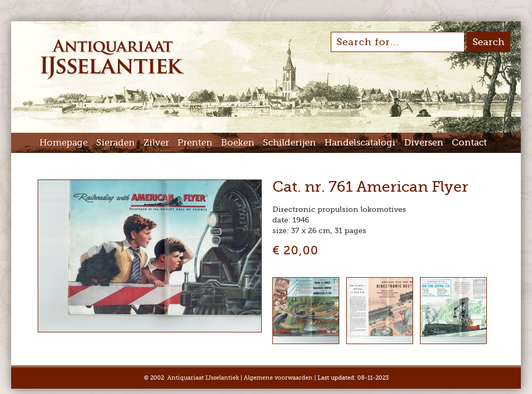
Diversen (424, 143)
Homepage (63, 143)
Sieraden (115, 143)
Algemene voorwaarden (278, 378)
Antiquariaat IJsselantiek (203, 378)
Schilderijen (289, 143)
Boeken (238, 143)
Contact (469, 143)
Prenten (195, 143)
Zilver (156, 143)
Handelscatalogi (360, 143)
